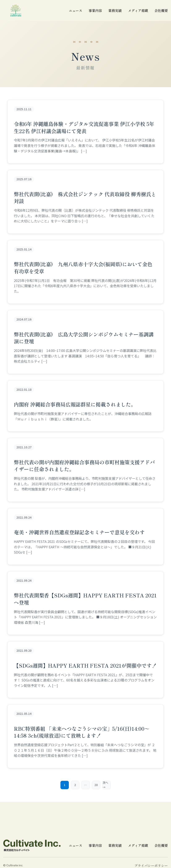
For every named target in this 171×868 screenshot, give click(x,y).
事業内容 (95, 11)
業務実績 (115, 845)
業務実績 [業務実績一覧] (115, 11)
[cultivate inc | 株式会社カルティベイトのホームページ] (16, 10)
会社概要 (161, 11)
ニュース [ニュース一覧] (76, 11)
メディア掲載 (138, 845)
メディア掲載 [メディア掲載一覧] (138, 11)
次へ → (106, 785)
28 (96, 785)
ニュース (76, 845)
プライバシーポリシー (151, 865)
